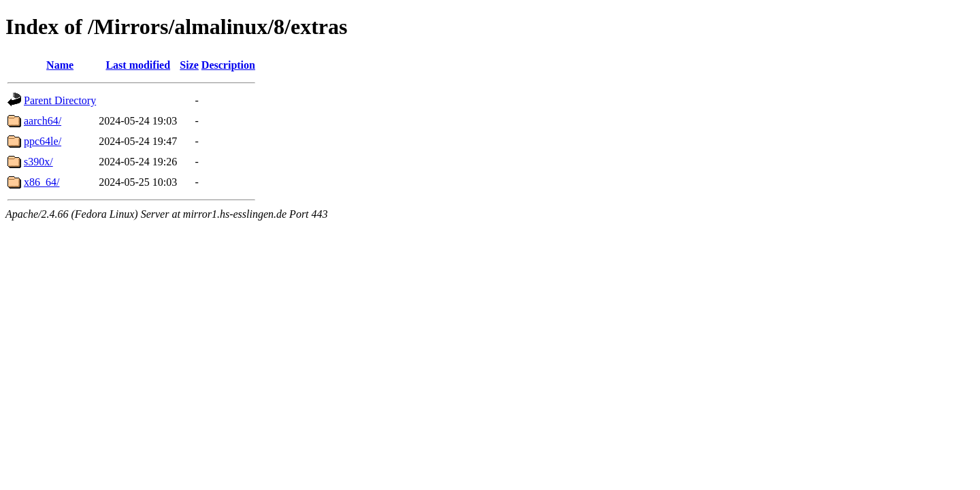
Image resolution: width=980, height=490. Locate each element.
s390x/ (38, 162)
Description (228, 65)
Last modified (138, 65)
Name (60, 65)
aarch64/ (43, 121)
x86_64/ (42, 182)
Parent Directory (60, 100)
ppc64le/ (43, 141)
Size (189, 65)
